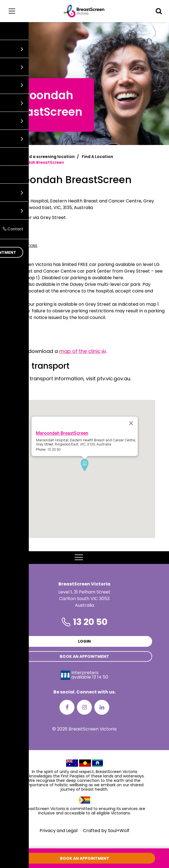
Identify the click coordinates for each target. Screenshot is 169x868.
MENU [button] (84, 558)
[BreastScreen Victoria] (84, 11)
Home (10, 157)
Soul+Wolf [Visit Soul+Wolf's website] (119, 831)
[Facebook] (67, 707)
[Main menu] (12, 11)
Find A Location (97, 157)
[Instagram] (84, 707)
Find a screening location (49, 157)
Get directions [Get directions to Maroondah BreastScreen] (21, 246)
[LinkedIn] (102, 707)
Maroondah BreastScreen (62, 433)
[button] (159, 11)
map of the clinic (80, 351)
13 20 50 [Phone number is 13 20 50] (90, 622)
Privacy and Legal (58, 831)
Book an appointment (84, 656)
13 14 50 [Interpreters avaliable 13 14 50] (100, 677)
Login (84, 641)
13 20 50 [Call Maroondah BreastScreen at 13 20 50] (13, 237)
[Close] (131, 423)
